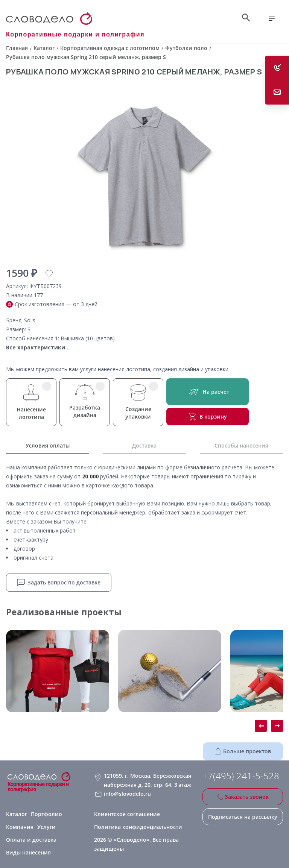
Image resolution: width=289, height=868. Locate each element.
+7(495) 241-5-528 (241, 776)
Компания (20, 827)
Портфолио (46, 814)
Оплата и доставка (31, 840)
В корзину (208, 417)
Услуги (46, 827)
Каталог (17, 814)
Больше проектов (243, 751)
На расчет (208, 392)
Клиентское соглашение (127, 814)
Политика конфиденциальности (138, 827)
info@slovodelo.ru (127, 794)
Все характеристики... (38, 347)
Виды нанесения (28, 852)
